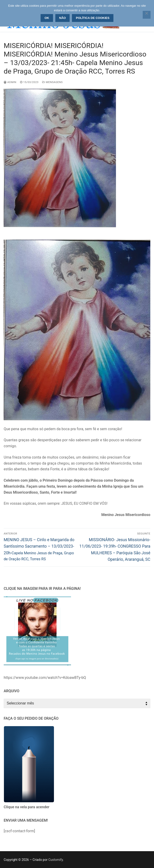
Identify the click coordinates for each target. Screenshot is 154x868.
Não (63, 18)
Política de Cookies (93, 18)
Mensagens (52, 82)
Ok (47, 18)
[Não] (147, 15)
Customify (56, 860)
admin (10, 82)
